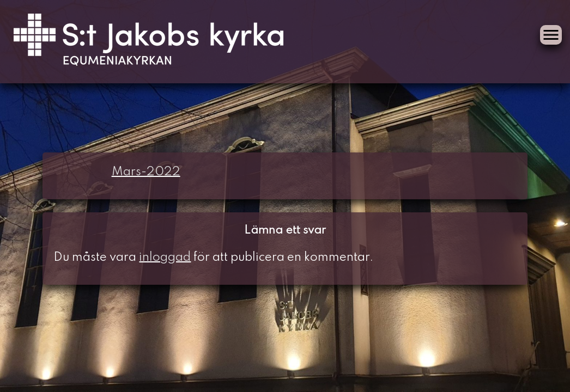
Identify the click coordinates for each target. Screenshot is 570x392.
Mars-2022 (146, 172)
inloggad (165, 258)
